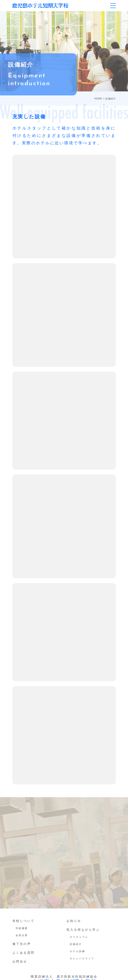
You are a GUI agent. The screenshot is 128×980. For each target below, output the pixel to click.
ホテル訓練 (78, 951)
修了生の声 (22, 944)
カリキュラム (79, 937)
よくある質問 (24, 953)
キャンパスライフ (82, 959)
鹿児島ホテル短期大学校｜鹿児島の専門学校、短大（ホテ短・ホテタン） (40, 6)
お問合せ (20, 961)
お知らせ (74, 921)
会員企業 (22, 935)
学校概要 (22, 928)
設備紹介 (76, 944)
